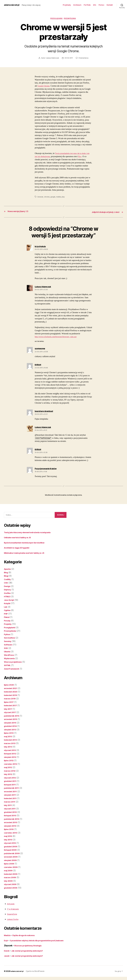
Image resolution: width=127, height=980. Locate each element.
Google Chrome (44, 86)
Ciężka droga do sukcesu (26, 935)
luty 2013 (9, 747)
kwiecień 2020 (11, 692)
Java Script (10, 600)
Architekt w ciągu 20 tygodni (18, 548)
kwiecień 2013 (11, 740)
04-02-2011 (69, 58)
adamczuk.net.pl (13, 5)
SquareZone (13, 914)
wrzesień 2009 (11, 857)
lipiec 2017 (9, 702)
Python (7, 634)
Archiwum (77, 5)
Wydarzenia (10, 658)
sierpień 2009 (11, 860)
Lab (6, 607)
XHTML (8, 665)
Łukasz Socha (14, 919)
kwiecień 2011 (11, 798)
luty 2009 (9, 881)
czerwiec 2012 (11, 764)
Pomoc (101, 5)
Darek (7, 954)
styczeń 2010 (11, 843)
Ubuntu (8, 652)
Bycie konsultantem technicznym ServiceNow (27, 543)
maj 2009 (9, 871)
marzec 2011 (10, 802)
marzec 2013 (10, 743)
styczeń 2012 (11, 778)
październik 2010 (13, 819)
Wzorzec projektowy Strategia (29, 949)
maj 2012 (9, 767)
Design (7, 586)
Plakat (7, 617)
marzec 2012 (10, 771)
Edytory (8, 590)
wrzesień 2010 (11, 822)
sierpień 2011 (11, 795)
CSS (6, 583)
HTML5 (8, 597)
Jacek (7, 959)
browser (40, 197)
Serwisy (8, 641)
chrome (47, 197)
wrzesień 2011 (11, 791)
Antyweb (11, 904)
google (53, 197)
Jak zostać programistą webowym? (29, 954)
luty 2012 (9, 774)
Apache (8, 569)
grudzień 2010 (11, 812)
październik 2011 (12, 788)
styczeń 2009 (11, 884)
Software (9, 645)
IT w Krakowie (14, 909)
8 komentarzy (84, 58)
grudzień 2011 (11, 781)
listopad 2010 (11, 816)
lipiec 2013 (9, 733)
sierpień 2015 (11, 723)
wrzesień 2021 (11, 688)
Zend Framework (12, 669)
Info (95, 5)
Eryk (6, 940)
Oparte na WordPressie (37, 974)
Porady (7, 621)
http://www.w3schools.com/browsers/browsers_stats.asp (58, 337)
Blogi (7, 576)
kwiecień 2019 (11, 695)
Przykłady (67, 5)
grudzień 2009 (11, 846)
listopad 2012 (11, 754)
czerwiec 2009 (11, 867)
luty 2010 (9, 840)
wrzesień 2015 (11, 719)
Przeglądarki (56, 19)
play (64, 197)
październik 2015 (12, 716)
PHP (6, 614)
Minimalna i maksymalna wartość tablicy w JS (27, 553)
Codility (8, 579)
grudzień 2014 (11, 726)
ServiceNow (10, 638)
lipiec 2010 (9, 829)
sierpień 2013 (11, 730)
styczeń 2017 (11, 712)
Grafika (8, 593)
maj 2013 (9, 736)
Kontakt (110, 5)
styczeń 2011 (10, 809)
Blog (6, 572)
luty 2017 (9, 709)
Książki (7, 603)
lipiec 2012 (9, 761)
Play (85, 157)
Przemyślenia (71, 19)
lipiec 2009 (10, 864)
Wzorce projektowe (14, 662)
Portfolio (87, 5)
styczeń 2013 (11, 750)
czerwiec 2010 (11, 833)
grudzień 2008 (11, 888)
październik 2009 (13, 853)
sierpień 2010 (11, 826)
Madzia (8, 935)
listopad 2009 (11, 850)
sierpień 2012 (11, 757)
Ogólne (8, 610)
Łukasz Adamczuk (52, 58)
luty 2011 (8, 805)
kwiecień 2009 (11, 874)
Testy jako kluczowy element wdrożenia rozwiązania (30, 532)
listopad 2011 (11, 785)
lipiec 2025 (9, 685)
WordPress (10, 655)
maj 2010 (9, 836)
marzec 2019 (10, 699)
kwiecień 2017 (11, 706)
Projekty (8, 624)
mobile (59, 197)
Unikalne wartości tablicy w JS (19, 538)
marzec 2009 (11, 877)
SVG (6, 648)
